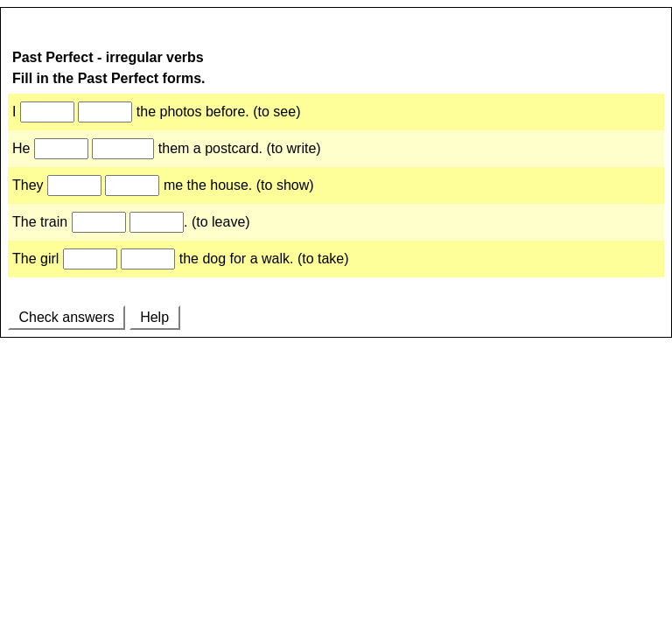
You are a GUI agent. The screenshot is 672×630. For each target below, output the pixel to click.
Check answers (66, 317)
